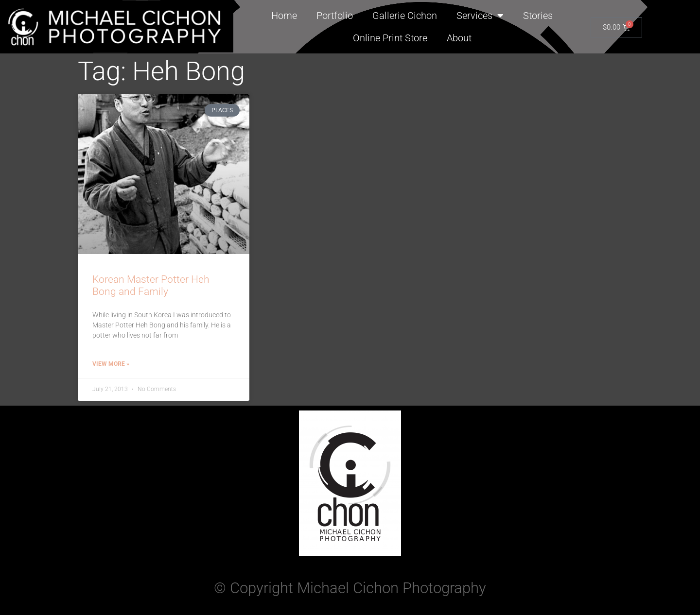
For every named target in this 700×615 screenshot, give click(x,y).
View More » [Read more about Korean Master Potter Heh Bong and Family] (111, 364)
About (459, 38)
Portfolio (335, 16)
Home (284, 16)
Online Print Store (390, 38)
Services (480, 16)
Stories (538, 16)
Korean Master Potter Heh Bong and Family (151, 285)
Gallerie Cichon (405, 16)
